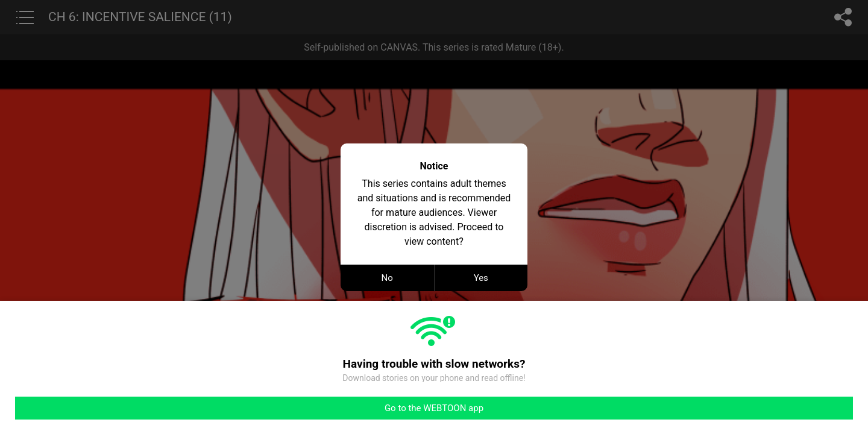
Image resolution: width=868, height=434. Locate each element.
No (387, 278)
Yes (481, 278)
